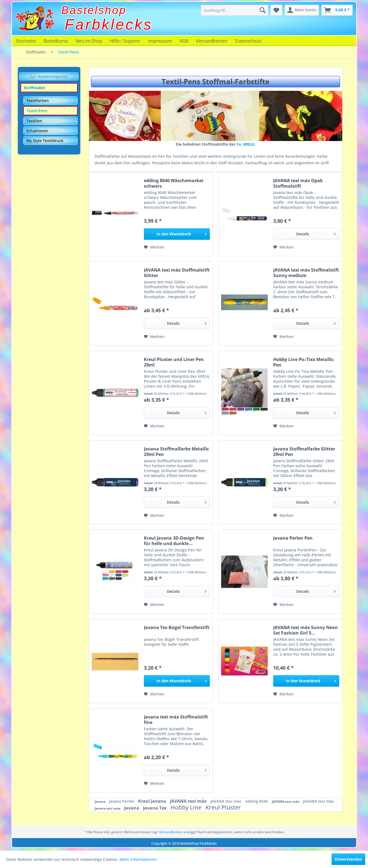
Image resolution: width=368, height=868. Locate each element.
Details (316, 233)
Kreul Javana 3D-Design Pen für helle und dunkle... (174, 541)
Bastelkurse (56, 41)
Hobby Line (187, 807)
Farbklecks (109, 24)
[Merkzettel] (276, 10)
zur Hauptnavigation (49, 76)
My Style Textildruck (45, 141)
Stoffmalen (34, 88)
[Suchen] (263, 10)
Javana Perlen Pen (293, 538)
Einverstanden (348, 859)
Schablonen (37, 131)
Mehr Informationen (138, 859)
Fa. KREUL (246, 144)
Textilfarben (38, 101)
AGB (184, 41)
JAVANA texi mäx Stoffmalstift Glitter (177, 273)
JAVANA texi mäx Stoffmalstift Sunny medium (306, 273)
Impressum (160, 41)
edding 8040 (257, 801)
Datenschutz (248, 41)
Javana (100, 801)
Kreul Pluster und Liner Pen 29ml (174, 362)
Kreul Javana (153, 801)
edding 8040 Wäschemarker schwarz (174, 183)
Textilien (34, 121)
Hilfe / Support (125, 41)
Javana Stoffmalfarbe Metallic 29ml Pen (176, 452)
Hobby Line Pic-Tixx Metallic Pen (303, 362)
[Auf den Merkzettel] (154, 247)
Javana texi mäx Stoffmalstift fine (176, 720)
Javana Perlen (122, 801)
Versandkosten (212, 41)
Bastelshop (94, 10)
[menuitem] (235, 10)
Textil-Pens (37, 111)
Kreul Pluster (223, 807)
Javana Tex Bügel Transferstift (177, 628)
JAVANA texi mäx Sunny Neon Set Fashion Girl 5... (306, 630)
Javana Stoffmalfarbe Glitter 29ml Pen (304, 452)
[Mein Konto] (302, 10)
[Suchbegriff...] (235, 10)
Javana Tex (155, 808)
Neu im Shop (89, 41)
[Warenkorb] (337, 10)
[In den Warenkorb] (177, 234)
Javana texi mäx (108, 808)
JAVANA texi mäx (189, 801)
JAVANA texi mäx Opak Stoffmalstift (298, 183)
